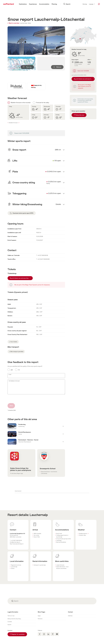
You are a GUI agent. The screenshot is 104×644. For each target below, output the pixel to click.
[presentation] (19, 399)
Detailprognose (84, 534)
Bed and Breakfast (61, 542)
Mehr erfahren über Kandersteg (36, 426)
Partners (40, 619)
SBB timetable (37, 534)
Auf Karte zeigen (83, 35)
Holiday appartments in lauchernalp (62, 536)
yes (12, 370)
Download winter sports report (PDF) (22, 213)
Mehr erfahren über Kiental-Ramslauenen (36, 434)
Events (13, 568)
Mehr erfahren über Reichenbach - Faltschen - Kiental (36, 442)
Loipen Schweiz (60, 565)
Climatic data (82, 535)
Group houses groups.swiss (64, 539)
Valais (29, 23)
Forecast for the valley (43, 103)
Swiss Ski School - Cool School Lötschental (49, 472)
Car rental (36, 535)
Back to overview (14, 23)
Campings (59, 540)
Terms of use (11, 616)
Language (92, 4)
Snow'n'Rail (37, 537)
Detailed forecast (14, 123)
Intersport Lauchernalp (40, 565)
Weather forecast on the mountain (21, 103)
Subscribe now (79, 115)
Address (70, 616)
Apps (39, 616)
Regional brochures (16, 565)
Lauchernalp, (24, 23)
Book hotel (59, 534)
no (19, 370)
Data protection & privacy (14, 619)
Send (11, 406)
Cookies (10, 622)
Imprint (9, 625)
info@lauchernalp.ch (15, 542)
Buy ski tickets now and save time (20, 278)
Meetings (85, 4)
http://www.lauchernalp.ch (17, 544)
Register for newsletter (18, 634)
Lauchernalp (39, 515)
